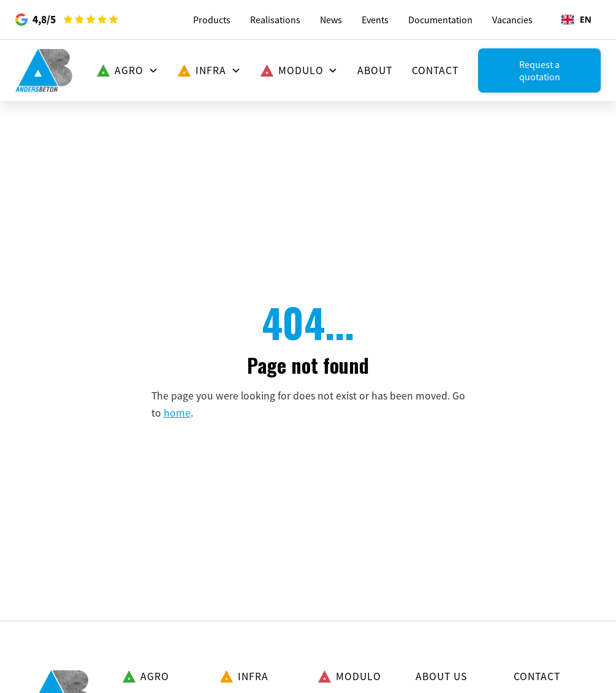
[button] (127, 70)
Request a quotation (540, 70)
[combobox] (576, 20)
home (177, 413)
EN (576, 19)
